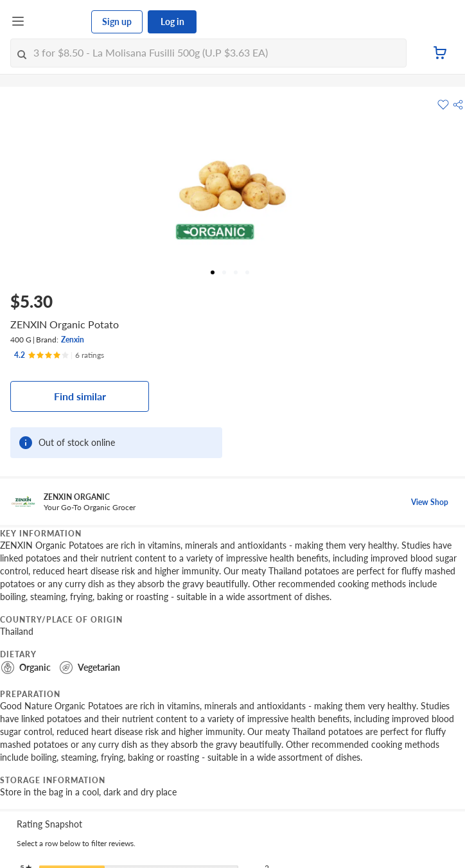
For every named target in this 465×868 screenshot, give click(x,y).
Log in (172, 22)
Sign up (117, 22)
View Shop (430, 502)
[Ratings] (59, 355)
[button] (458, 105)
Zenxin (73, 340)
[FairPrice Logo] (58, 22)
